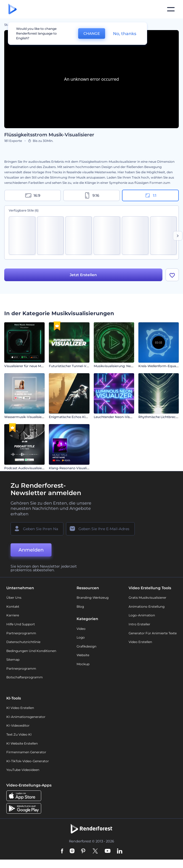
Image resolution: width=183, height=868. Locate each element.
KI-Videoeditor (18, 726)
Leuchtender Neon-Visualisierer (119, 418)
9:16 (92, 195)
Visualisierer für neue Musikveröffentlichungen (41, 367)
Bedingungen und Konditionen (31, 652)
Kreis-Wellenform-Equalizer (160, 367)
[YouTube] (108, 852)
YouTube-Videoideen (23, 771)
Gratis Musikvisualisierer (147, 599)
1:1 (150, 195)
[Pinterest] (83, 852)
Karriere (13, 616)
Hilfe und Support (21, 625)
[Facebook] (62, 852)
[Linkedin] (120, 852)
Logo (81, 638)
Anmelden (31, 551)
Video (81, 629)
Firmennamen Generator (26, 753)
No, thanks (125, 34)
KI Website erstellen (22, 744)
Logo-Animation (142, 616)
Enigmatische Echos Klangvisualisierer (79, 418)
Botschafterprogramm (25, 678)
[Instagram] (72, 852)
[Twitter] (95, 852)
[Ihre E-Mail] (100, 530)
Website (83, 656)
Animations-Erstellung (147, 607)
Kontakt (13, 607)
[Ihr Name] (37, 530)
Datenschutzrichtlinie (23, 643)
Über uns (14, 599)
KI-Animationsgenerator (26, 718)
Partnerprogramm (21, 634)
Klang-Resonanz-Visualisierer (72, 469)
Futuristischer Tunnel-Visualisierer (76, 367)
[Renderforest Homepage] (13, 9)
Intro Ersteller (139, 625)
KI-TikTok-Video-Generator (28, 762)
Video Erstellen (140, 643)
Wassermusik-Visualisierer (25, 418)
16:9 (33, 195)
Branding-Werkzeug (93, 599)
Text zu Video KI (19, 735)
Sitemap (13, 661)
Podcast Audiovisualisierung (27, 469)
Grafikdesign (86, 647)
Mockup (83, 665)
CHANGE (92, 33)
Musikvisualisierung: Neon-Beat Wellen (125, 367)
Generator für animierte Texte (153, 634)
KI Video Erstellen (20, 709)
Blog (80, 607)
